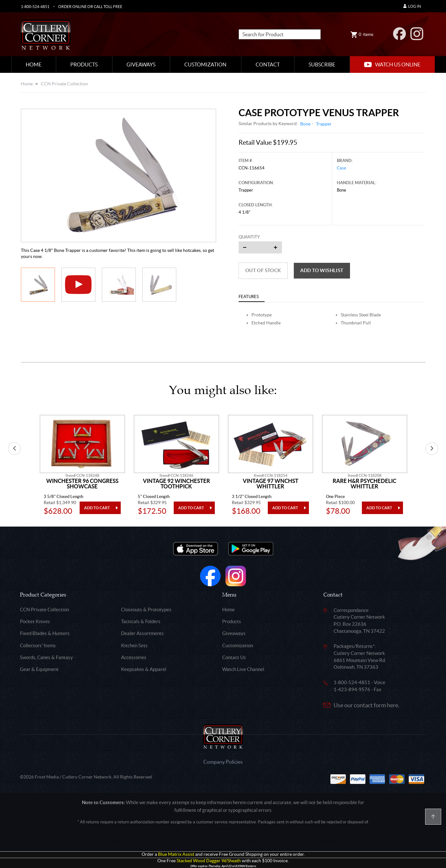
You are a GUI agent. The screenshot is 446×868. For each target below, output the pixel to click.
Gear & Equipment (39, 669)
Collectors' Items (38, 645)
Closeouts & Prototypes (146, 610)
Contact (268, 64)
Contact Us (234, 657)
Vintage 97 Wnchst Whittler (271, 484)
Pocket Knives (35, 621)
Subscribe (322, 64)
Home (34, 64)
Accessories (134, 657)
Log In (412, 6)
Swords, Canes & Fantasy (46, 657)
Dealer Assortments (142, 633)
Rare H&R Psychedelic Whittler (364, 484)
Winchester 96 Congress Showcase (82, 484)
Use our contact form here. (367, 705)
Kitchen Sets (134, 645)
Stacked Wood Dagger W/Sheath (209, 861)
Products (84, 64)
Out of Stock (263, 270)
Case (341, 168)
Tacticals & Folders (141, 621)
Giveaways (141, 64)
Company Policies (223, 762)
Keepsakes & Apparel (144, 669)
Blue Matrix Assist (176, 854)
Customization (205, 64)
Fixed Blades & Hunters (45, 633)
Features (249, 297)
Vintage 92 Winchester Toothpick (176, 484)
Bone (305, 124)
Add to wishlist (322, 270)
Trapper (324, 124)
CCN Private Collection (64, 84)
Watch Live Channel (243, 669)
